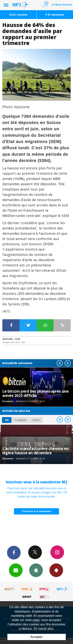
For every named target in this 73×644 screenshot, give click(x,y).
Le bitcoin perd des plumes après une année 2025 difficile (36, 393)
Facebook (14, 552)
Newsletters (16, 570)
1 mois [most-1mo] (36, 420)
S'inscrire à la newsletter (37, 511)
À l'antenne (55, 15)
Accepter (36, 637)
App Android (56, 570)
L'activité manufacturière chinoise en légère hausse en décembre (35, 451)
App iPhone (36, 570)
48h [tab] (7, 420)
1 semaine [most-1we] (20, 420)
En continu (18, 15)
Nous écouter (64, 5)
